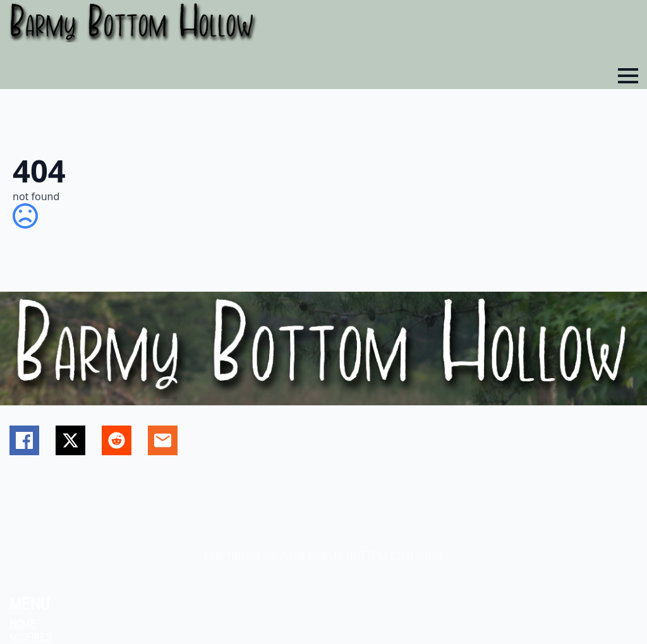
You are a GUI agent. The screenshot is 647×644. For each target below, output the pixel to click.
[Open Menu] (628, 76)
